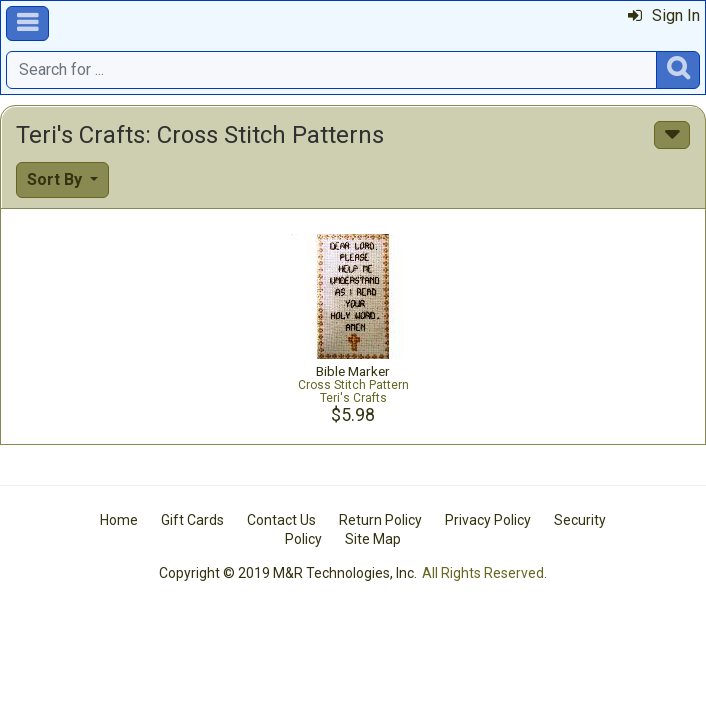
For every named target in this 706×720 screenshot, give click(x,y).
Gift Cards (192, 520)
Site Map (373, 539)
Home (119, 520)
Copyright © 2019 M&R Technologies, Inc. (288, 573)
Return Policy (380, 520)
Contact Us (281, 520)
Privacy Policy (488, 520)
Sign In (664, 15)
